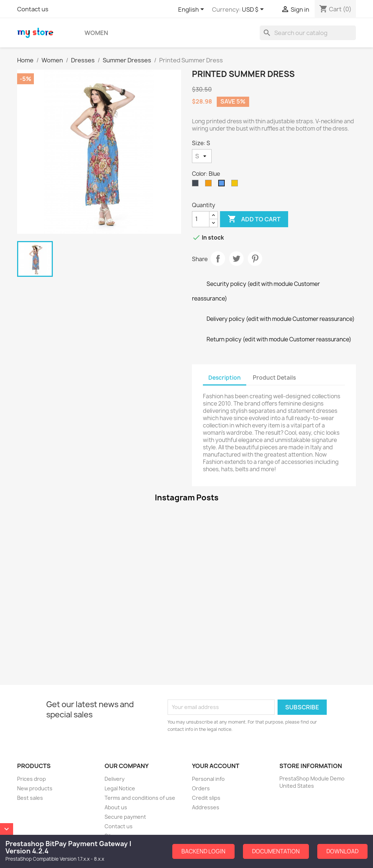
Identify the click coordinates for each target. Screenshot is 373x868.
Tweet (236, 259)
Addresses (206, 807)
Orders (201, 788)
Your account (216, 766)
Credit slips (206, 798)
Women (96, 33)
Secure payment (125, 817)
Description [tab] (225, 378)
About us (116, 807)
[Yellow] (236, 185)
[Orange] (210, 185)
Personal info (208, 779)
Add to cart (254, 219)
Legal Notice (120, 788)
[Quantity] (201, 219)
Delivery (115, 779)
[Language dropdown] (192, 10)
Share (218, 259)
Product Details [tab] (274, 378)
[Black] (197, 185)
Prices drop (32, 779)
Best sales (30, 798)
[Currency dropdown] (254, 10)
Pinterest (255, 259)
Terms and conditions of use (140, 798)
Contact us (33, 9)
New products (35, 788)
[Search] (308, 33)
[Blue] (223, 185)
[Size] (202, 156)
